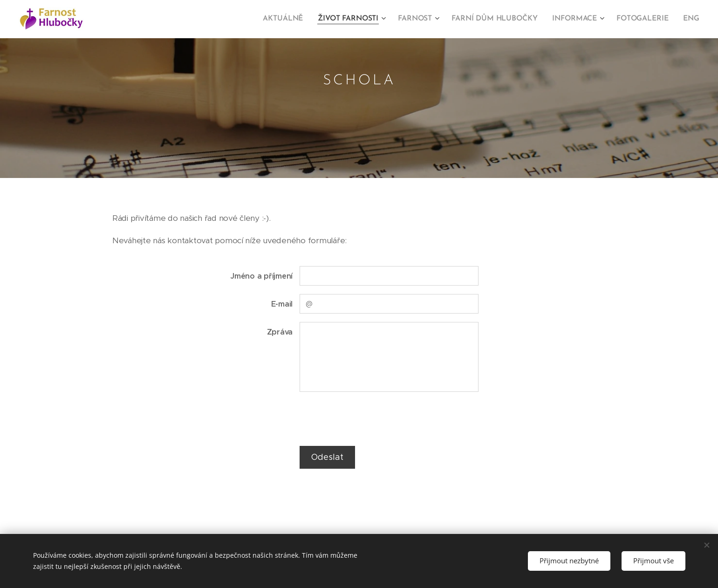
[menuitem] (295, 19)
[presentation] (370, 418)
